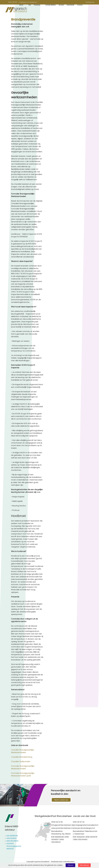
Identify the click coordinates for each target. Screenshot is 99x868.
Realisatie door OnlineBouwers (63, 862)
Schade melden (51, 5)
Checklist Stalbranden (21, 762)
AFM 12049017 (12, 838)
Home (21, 5)
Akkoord (70, 865)
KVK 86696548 (12, 836)
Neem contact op (61, 800)
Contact (80, 5)
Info (30, 5)
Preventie (37, 5)
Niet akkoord (84, 865)
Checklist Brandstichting (22, 757)
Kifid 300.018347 (13, 841)
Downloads (71, 5)
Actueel (61, 5)
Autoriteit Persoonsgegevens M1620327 (14, 846)
